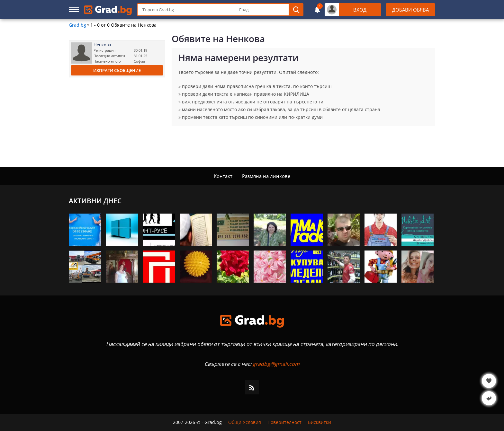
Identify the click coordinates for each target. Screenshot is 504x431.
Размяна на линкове (266, 176)
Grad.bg (77, 25)
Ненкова (102, 45)
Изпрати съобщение (117, 70)
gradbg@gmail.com (276, 364)
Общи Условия (245, 422)
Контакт (223, 176)
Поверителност (284, 422)
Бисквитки (319, 422)
